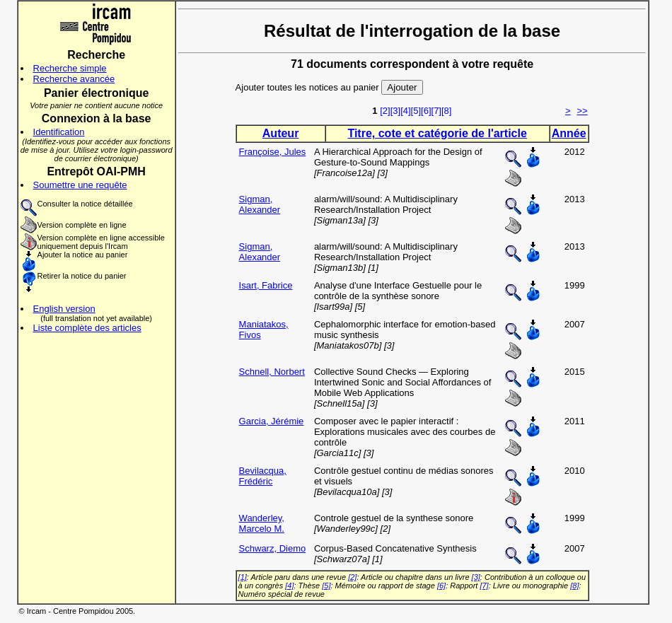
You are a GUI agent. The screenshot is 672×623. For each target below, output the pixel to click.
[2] (385, 111)
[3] (395, 111)
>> (582, 111)
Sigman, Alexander (260, 204)
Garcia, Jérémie (272, 421)
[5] (416, 111)
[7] (436, 111)
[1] (243, 577)
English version (64, 309)
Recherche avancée (74, 79)
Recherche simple (70, 68)
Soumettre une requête (80, 185)
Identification (59, 132)
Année (569, 133)
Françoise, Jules (273, 152)
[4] (405, 111)
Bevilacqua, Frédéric (263, 476)
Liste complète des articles (87, 328)
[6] (426, 111)
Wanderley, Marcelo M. (262, 523)
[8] (446, 111)
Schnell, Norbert (272, 372)
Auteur (281, 133)
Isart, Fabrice (266, 285)
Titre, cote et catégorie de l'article (437, 133)
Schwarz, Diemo (273, 548)
